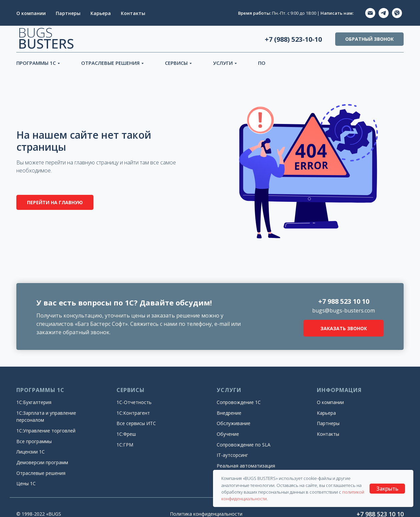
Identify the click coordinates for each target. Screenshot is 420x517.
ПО (262, 63)
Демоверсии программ (42, 462)
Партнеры (68, 13)
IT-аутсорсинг (232, 455)
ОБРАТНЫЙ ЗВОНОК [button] (369, 39)
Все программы (34, 441)
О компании (31, 13)
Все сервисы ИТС (136, 423)
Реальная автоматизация (246, 466)
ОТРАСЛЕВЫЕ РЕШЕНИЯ (110, 63)
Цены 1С (26, 483)
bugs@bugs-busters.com (344, 310)
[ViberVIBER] (397, 13)
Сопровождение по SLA (244, 445)
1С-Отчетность (134, 402)
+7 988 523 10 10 (344, 301)
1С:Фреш (126, 434)
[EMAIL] (370, 13)
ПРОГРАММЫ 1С (36, 63)
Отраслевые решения (41, 473)
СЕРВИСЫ (176, 63)
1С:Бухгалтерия (34, 402)
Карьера (101, 13)
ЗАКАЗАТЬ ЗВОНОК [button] (344, 328)
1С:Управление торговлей (46, 431)
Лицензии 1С (31, 452)
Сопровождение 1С (239, 402)
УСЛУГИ (223, 63)
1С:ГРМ (125, 445)
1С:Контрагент (133, 413)
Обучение (228, 434)
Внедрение (229, 413)
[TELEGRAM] (384, 13)
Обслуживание (234, 423)
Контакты (133, 13)
